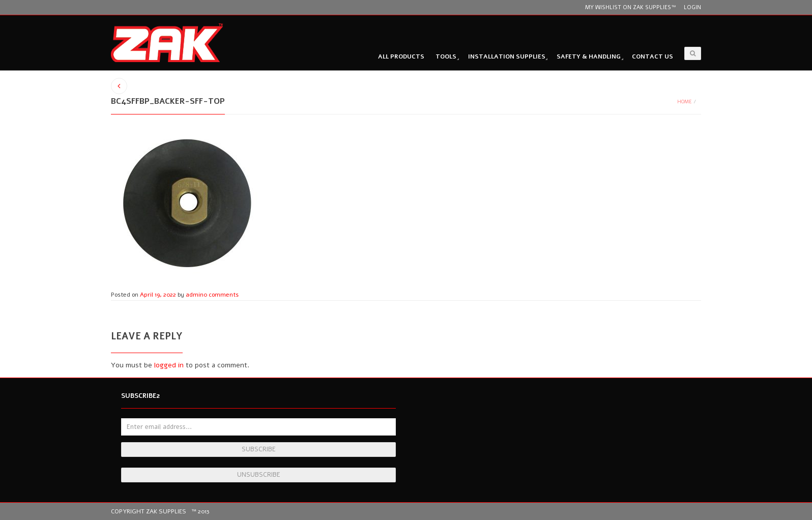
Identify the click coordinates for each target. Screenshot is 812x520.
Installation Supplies (507, 56)
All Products (401, 56)
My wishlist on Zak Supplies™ (630, 7)
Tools (446, 56)
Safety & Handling (589, 56)
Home (685, 102)
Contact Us (652, 56)
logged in (169, 365)
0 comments (221, 295)
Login (692, 7)
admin (195, 295)
